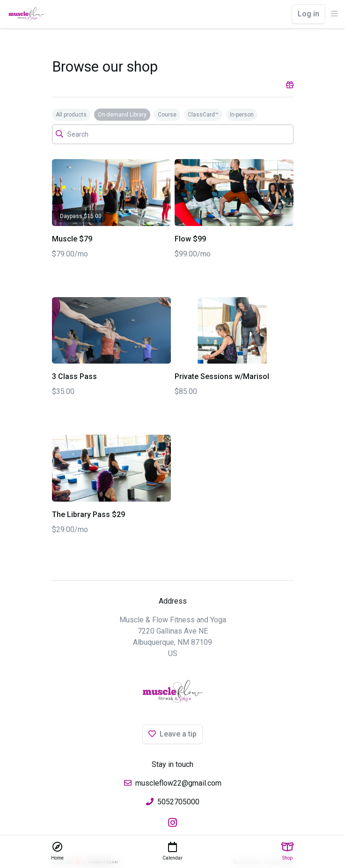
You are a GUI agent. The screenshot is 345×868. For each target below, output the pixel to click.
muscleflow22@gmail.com (178, 783)
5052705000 (178, 802)
